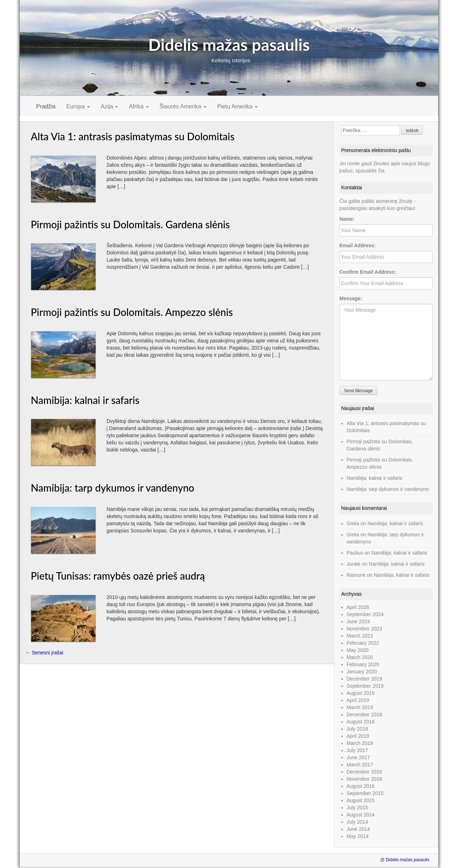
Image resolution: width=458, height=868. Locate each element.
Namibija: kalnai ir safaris (85, 400)
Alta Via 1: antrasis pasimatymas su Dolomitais (133, 136)
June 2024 (358, 621)
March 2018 (360, 743)
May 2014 (358, 836)
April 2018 (358, 736)
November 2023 (365, 629)
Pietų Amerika (237, 106)
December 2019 (365, 679)
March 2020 (360, 657)
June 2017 (358, 757)
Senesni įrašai (44, 653)
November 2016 (365, 779)
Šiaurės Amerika (183, 106)
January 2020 (362, 672)
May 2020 (358, 650)
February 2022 (363, 643)
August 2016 (361, 786)
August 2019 (361, 693)
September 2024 (365, 614)
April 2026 (358, 607)
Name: (347, 219)
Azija (109, 106)
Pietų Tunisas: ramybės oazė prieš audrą (118, 576)
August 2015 (361, 800)
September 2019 (365, 686)
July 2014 (357, 822)
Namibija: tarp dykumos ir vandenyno (113, 488)
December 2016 (365, 772)
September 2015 (365, 793)
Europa (78, 106)
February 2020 (363, 664)
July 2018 (357, 729)
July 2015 (357, 808)
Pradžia (46, 106)
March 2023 (360, 636)
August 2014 (361, 815)
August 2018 (361, 722)
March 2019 (360, 707)
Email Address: (358, 245)
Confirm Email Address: (368, 272)
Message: (351, 298)
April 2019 (358, 700)
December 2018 (365, 715)
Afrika (139, 106)
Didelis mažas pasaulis (229, 45)
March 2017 (360, 765)
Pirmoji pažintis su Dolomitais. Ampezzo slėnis (132, 312)
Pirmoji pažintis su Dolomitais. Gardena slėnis (130, 224)
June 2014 (358, 829)
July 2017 (357, 750)
